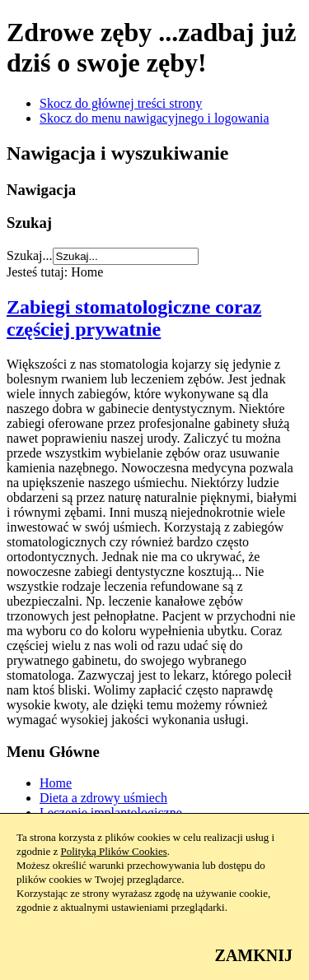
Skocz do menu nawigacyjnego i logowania (154, 118)
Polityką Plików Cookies (113, 851)
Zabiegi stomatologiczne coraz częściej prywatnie (134, 318)
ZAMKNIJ (254, 955)
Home (56, 783)
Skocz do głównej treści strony (121, 103)
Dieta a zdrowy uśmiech (103, 798)
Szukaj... (30, 255)
